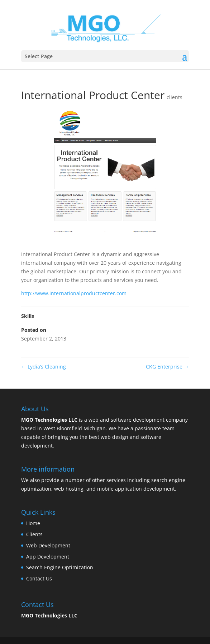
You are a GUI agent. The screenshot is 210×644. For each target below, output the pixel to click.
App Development (48, 557)
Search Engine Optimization (60, 567)
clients (175, 97)
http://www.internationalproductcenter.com (74, 293)
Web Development (48, 545)
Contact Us (39, 578)
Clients (34, 534)
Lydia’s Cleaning (44, 367)
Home (33, 523)
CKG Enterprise (167, 367)
